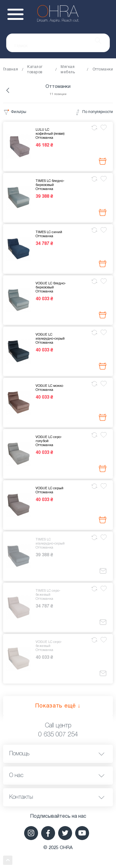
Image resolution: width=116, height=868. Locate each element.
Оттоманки (103, 69)
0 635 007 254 (58, 735)
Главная (11, 69)
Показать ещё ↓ (58, 706)
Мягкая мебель (68, 70)
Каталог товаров (35, 70)
